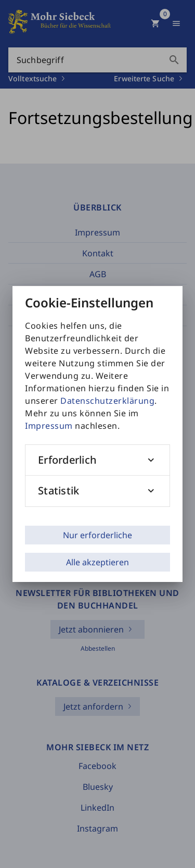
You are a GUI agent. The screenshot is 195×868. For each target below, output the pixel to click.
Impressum (49, 426)
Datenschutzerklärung (107, 401)
